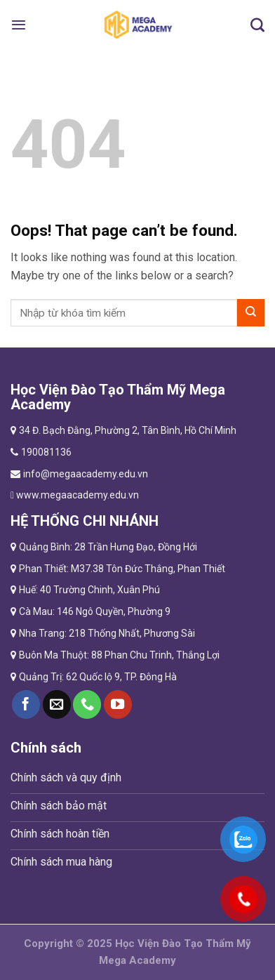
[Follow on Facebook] (26, 704)
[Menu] (19, 25)
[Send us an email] (57, 704)
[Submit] (251, 313)
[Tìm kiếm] (257, 25)
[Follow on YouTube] (118, 704)
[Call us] (87, 704)
